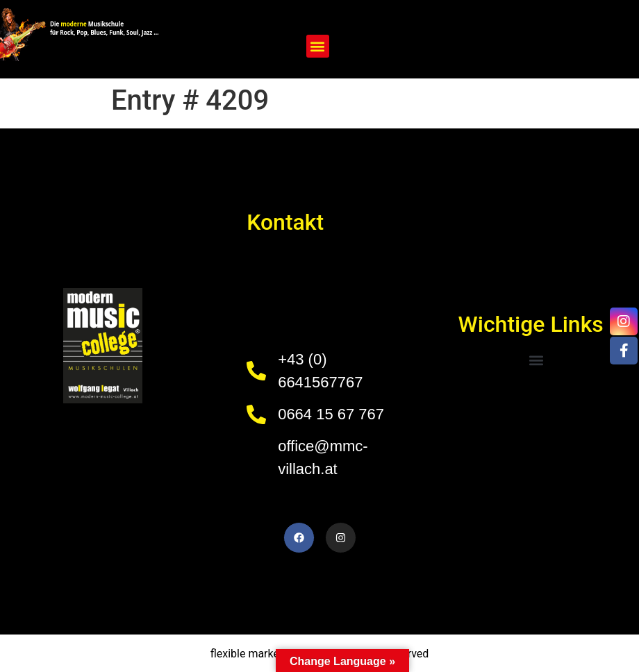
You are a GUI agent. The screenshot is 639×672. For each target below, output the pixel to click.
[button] (318, 46)
